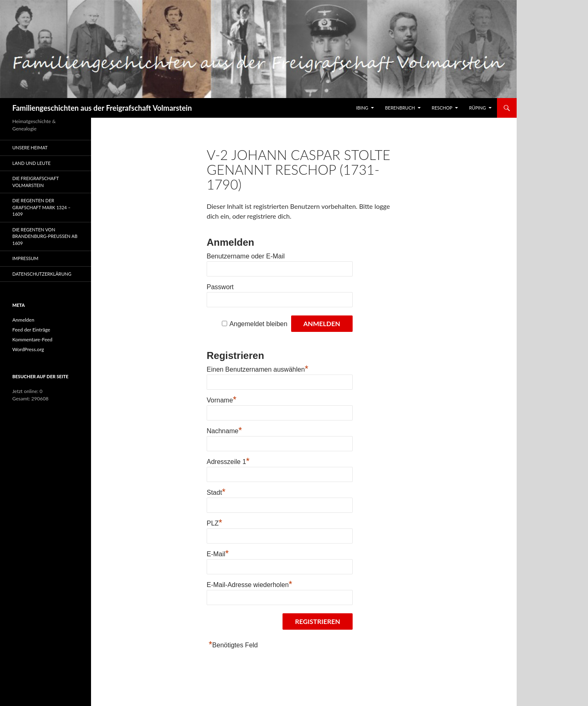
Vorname (222, 400)
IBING (362, 108)
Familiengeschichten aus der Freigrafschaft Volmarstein (102, 108)
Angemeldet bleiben (258, 324)
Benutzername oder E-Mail (246, 256)
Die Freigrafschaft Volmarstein (35, 182)
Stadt (216, 492)
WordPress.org (28, 349)
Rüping (477, 108)
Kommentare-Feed (32, 339)
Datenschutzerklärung (42, 274)
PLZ (214, 523)
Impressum (25, 258)
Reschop (442, 108)
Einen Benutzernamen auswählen (258, 369)
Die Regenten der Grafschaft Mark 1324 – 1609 (41, 207)
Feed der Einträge (31, 330)
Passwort (220, 287)
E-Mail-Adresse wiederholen (250, 585)
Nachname (224, 431)
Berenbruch (400, 108)
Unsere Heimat (30, 147)
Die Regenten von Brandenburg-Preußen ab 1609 (45, 236)
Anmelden (23, 320)
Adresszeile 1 (228, 462)
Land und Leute (31, 163)
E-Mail (218, 554)
